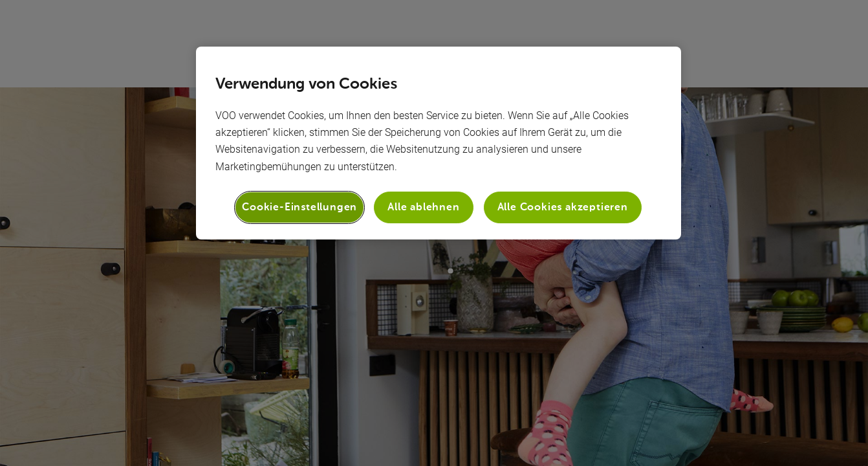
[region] (439, 143)
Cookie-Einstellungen (299, 207)
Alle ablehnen (423, 207)
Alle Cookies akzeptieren (563, 207)
